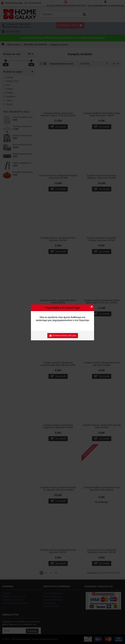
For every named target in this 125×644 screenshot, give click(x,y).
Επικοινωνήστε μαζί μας (63, 336)
